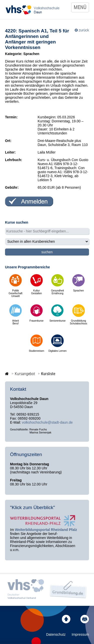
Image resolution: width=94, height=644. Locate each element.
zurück (84, 30)
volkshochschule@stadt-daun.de (47, 422)
